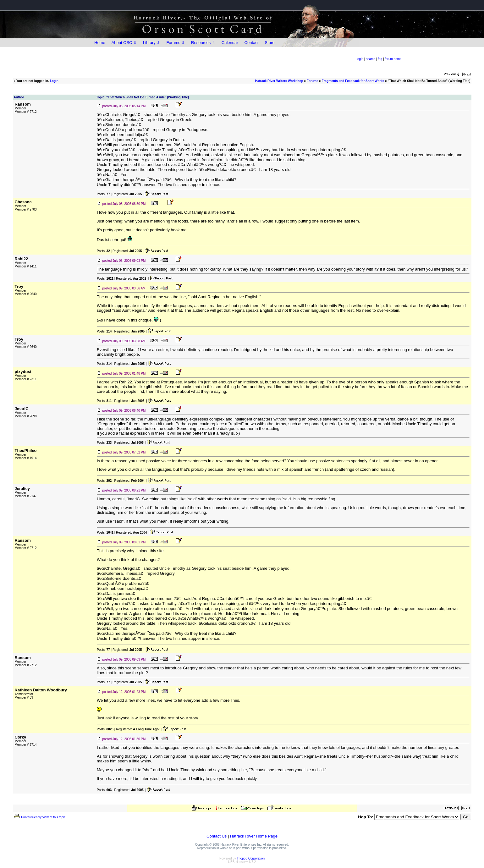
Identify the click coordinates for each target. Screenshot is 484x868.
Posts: (103, 194)
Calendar (230, 43)
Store (269, 43)
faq (380, 59)
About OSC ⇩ (124, 43)
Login (54, 81)
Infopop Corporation (251, 858)
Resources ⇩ (203, 43)
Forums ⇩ (176, 43)
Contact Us (217, 836)
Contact (252, 43)
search (371, 59)
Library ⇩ (151, 43)
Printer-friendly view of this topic (39, 817)
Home (100, 43)
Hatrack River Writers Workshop (279, 81)
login (360, 59)
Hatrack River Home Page (254, 836)
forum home (393, 59)
